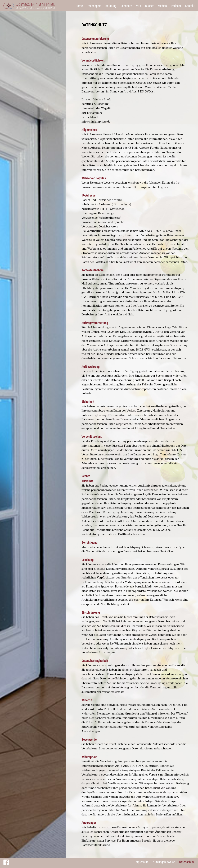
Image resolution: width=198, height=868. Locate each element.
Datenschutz (187, 862)
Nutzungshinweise (164, 862)
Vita (138, 6)
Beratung (111, 6)
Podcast (176, 6)
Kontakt (190, 6)
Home (79, 6)
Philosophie (94, 6)
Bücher (149, 6)
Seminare (126, 6)
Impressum (142, 862)
